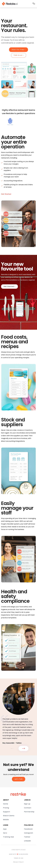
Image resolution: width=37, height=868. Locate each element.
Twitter (27, 837)
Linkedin (28, 841)
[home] (10, 4)
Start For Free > (18, 50)
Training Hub (8, 837)
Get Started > (9, 286)
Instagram (29, 833)
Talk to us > (19, 55)
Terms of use (19, 858)
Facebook (28, 829)
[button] (34, 4)
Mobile (6, 820)
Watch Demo (9, 816)
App (5, 829)
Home (6, 804)
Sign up (27, 804)
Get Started (6, 194)
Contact (28, 808)
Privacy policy (18, 862)
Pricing (6, 808)
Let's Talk (19, 779)
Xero (5, 833)
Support (7, 812)
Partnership (29, 812)
